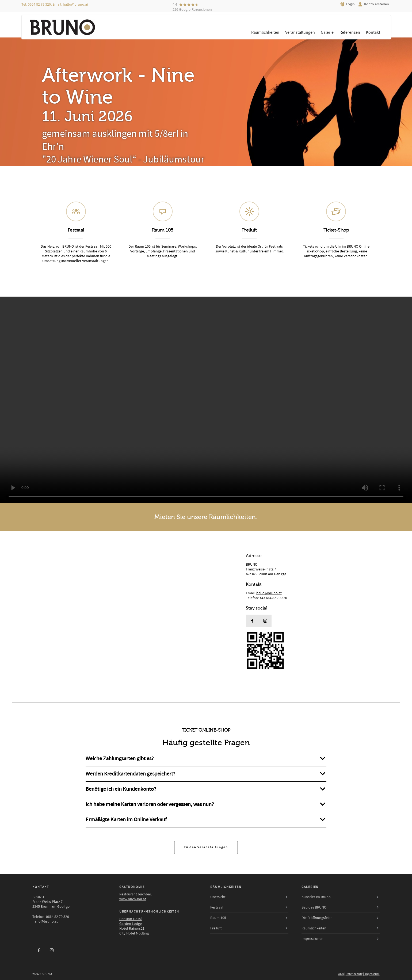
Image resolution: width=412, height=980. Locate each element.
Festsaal (217, 907)
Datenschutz (354, 974)
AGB (341, 974)
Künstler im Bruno (316, 897)
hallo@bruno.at (76, 5)
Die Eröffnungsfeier (317, 918)
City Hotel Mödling (134, 933)
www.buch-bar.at (133, 899)
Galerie (327, 32)
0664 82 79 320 (39, 5)
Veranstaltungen (300, 32)
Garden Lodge (131, 924)
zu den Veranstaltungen (206, 847)
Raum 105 (218, 918)
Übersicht (218, 897)
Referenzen (350, 32)
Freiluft (216, 928)
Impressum (372, 974)
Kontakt (373, 32)
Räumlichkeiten (265, 32)
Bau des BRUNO (314, 907)
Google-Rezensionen (195, 10)
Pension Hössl (131, 919)
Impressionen (312, 939)
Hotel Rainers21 (132, 929)
